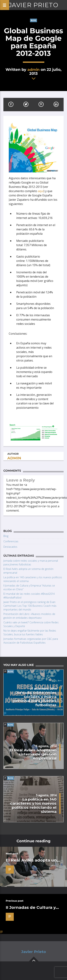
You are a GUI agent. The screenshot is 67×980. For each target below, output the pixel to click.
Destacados (10, 547)
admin (33, 69)
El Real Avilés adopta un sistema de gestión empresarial (33, 754)
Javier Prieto (34, 5)
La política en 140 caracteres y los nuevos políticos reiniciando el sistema (33, 805)
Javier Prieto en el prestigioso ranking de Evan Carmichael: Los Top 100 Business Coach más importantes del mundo (30, 606)
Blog (33, 20)
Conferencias (11, 541)
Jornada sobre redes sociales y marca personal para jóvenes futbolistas (35, 699)
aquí (41, 191)
